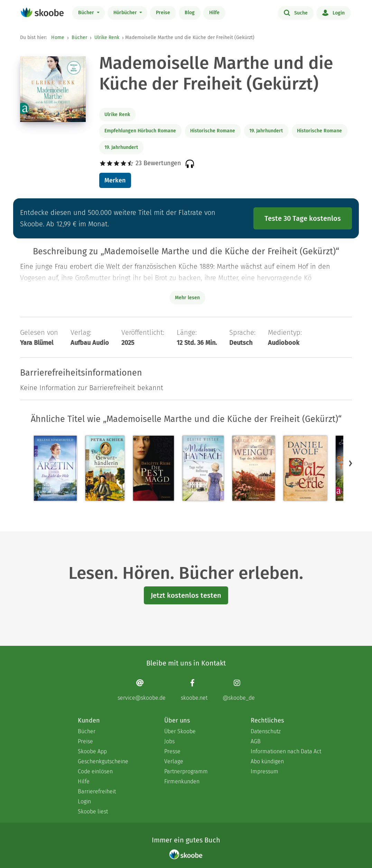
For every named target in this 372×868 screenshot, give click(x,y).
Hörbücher (126, 13)
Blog (190, 13)
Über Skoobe (180, 731)
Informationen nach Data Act (286, 751)
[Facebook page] (194, 690)
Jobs (169, 741)
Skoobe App (92, 751)
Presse (172, 751)
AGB (256, 741)
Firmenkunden (182, 781)
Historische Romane (213, 131)
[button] (351, 463)
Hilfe (214, 13)
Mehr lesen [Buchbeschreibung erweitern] (187, 298)
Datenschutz (266, 731)
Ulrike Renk (107, 37)
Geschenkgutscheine (103, 761)
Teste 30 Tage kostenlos (303, 218)
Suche (296, 12)
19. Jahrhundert (266, 131)
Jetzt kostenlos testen (186, 595)
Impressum (264, 771)
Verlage (174, 761)
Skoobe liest (93, 812)
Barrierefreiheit (97, 791)
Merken (115, 180)
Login (333, 12)
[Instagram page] (239, 690)
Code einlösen (95, 771)
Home (58, 37)
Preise (163, 13)
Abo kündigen (267, 761)
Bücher (87, 13)
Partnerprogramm (186, 771)
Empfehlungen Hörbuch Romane (140, 131)
